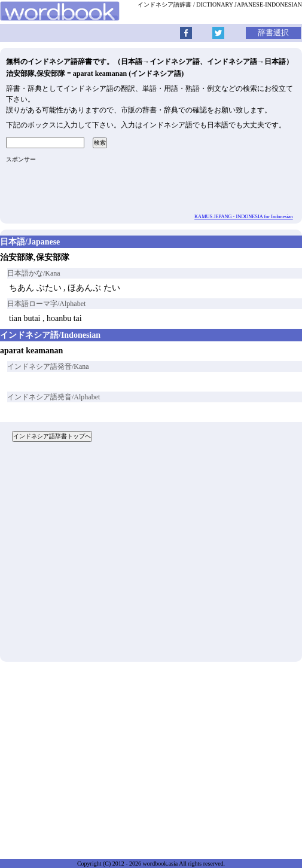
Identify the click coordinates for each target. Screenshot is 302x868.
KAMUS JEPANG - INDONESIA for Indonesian (244, 217)
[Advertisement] (151, 556)
